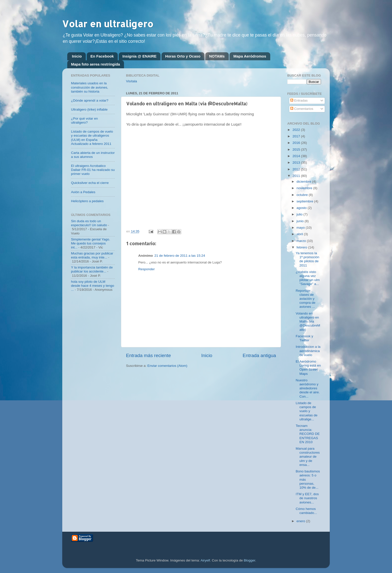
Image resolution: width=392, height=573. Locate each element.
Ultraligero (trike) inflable (89, 109)
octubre (303, 195)
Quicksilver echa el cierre (90, 183)
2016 (297, 143)
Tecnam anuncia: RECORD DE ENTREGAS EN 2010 (308, 434)
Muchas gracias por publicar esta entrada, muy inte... (92, 255)
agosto (302, 208)
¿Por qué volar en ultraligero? (84, 120)
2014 (297, 156)
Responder (146, 269)
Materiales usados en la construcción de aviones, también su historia (90, 87)
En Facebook (102, 56)
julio (300, 214)
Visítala (131, 81)
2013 (297, 163)
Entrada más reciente (148, 355)
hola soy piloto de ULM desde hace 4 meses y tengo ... (93, 286)
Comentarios (302, 109)
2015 (297, 150)
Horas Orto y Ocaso (183, 56)
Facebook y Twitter (304, 338)
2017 (297, 136)
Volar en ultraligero (108, 24)
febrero (302, 247)
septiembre (305, 201)
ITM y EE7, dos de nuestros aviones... (307, 498)
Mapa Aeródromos (250, 56)
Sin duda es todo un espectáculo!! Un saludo (89, 223)
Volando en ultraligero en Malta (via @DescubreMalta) (308, 322)
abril (300, 234)
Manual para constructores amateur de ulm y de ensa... (308, 457)
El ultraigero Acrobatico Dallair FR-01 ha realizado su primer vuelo (93, 170)
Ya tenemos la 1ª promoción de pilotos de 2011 (307, 259)
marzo (302, 241)
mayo (301, 228)
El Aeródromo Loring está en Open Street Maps (308, 368)
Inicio (77, 56)
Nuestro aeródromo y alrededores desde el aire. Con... (308, 388)
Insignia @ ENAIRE (139, 56)
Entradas (299, 100)
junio (300, 221)
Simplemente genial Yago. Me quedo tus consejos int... (90, 243)
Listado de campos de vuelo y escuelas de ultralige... (307, 411)
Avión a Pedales (83, 192)
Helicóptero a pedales (87, 201)
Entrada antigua (259, 355)
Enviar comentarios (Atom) (167, 366)
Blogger (249, 560)
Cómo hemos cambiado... (306, 511)
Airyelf (205, 560)
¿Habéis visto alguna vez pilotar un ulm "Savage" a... (308, 278)
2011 (297, 176)
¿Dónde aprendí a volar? (90, 100)
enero (301, 521)
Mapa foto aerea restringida (95, 64)
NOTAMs (217, 56)
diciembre (304, 182)
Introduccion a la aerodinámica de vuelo (308, 351)
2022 (297, 130)
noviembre (305, 188)
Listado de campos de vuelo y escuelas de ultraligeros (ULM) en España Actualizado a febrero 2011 (92, 138)
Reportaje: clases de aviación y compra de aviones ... (306, 299)
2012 (297, 169)
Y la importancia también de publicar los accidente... (92, 269)
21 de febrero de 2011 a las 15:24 (180, 256)
